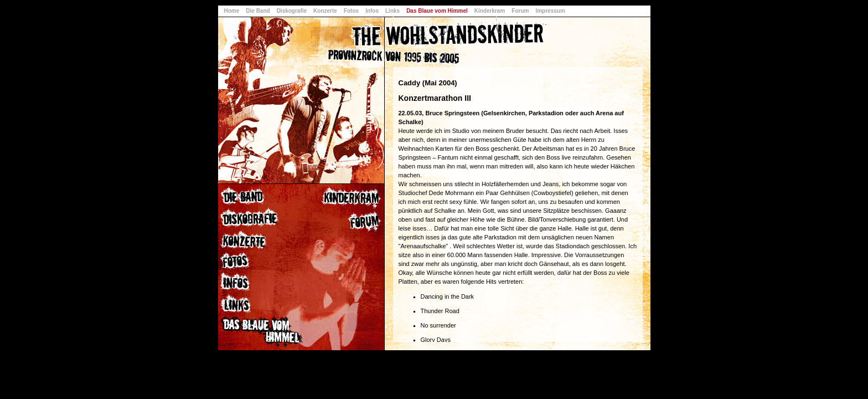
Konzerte (325, 11)
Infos (372, 11)
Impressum (550, 11)
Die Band (258, 11)
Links (392, 11)
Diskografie (292, 11)
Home (232, 11)
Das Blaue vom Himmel (437, 11)
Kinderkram (490, 11)
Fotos (351, 11)
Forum (520, 11)
